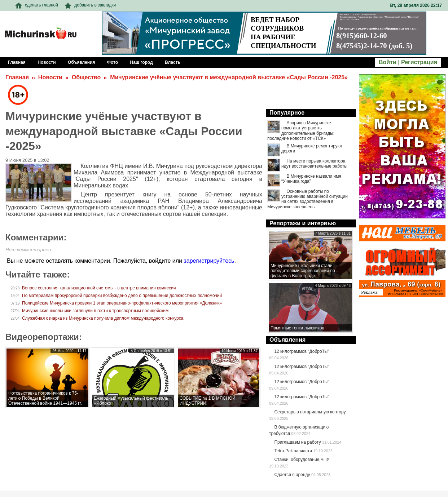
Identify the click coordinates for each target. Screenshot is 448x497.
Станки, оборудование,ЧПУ (302, 460)
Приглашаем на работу (297, 442)
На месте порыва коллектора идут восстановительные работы (314, 164)
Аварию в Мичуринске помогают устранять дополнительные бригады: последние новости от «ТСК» (301, 131)
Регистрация (419, 62)
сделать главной (37, 5)
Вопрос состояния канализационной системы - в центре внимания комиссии (99, 288)
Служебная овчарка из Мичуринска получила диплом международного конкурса (103, 318)
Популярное (287, 113)
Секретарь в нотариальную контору (310, 412)
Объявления (287, 340)
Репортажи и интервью (303, 223)
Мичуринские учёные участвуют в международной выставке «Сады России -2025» (229, 77)
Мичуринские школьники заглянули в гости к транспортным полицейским (95, 311)
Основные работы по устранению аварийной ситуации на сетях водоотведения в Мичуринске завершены (308, 199)
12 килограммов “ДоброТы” (302, 351)
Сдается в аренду (292, 475)
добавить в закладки (90, 5)
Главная (17, 77)
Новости (50, 77)
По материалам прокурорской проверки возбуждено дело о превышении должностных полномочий (122, 296)
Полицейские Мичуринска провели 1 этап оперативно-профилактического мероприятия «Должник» (122, 303)
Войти (388, 62)
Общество (86, 77)
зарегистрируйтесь (209, 261)
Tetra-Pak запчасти (293, 451)
